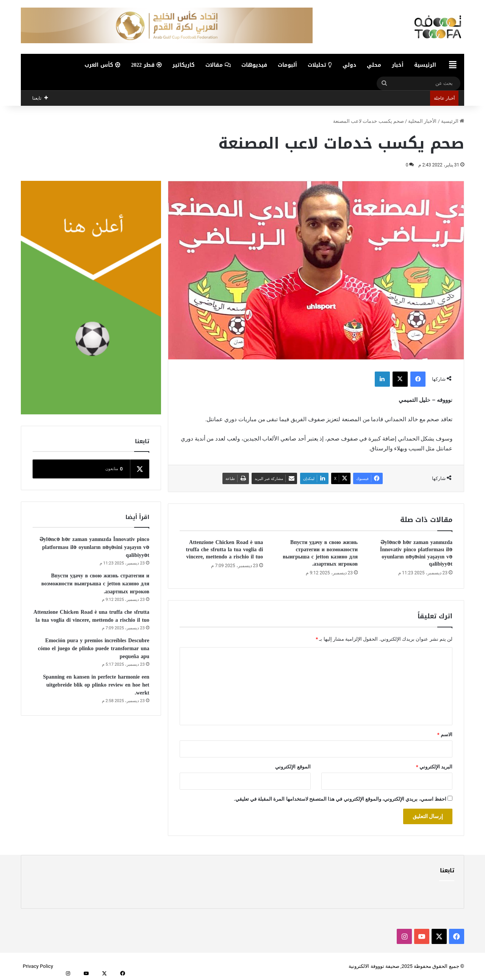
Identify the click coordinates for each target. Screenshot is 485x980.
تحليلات (320, 65)
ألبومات (287, 65)
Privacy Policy (38, 966)
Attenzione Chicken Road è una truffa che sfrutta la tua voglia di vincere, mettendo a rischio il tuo (225, 550)
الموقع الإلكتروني (293, 767)
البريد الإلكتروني (434, 767)
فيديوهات (254, 65)
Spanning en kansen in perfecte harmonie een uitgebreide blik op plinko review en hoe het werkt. (96, 685)
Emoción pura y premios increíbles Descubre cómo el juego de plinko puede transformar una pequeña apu (94, 648)
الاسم (445, 735)
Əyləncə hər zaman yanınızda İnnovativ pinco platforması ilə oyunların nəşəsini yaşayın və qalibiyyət (416, 553)
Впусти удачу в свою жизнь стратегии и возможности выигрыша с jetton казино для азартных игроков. (320, 553)
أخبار (398, 65)
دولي (349, 65)
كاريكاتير (184, 65)
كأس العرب (102, 65)
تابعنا (447, 870)
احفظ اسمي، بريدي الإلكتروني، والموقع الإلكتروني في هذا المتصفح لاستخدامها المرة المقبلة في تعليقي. (340, 799)
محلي (374, 65)
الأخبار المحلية (422, 121)
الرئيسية (425, 65)
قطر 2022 (146, 65)
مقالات (218, 65)
